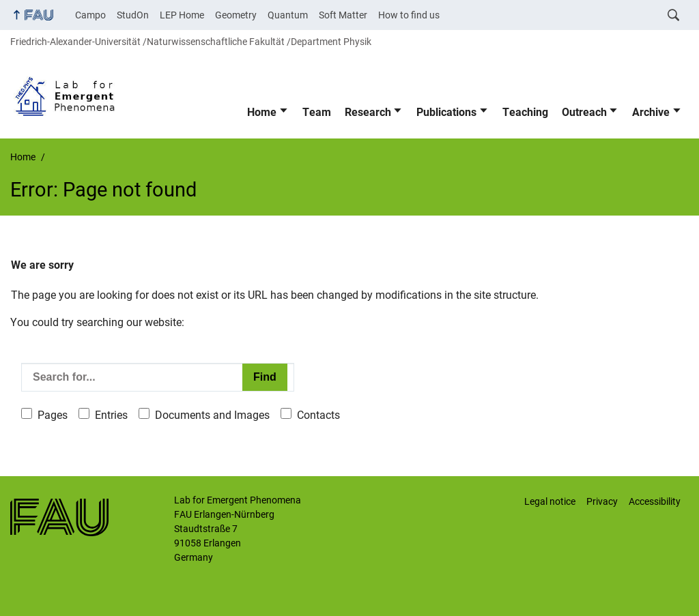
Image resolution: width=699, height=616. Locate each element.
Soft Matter (343, 15)
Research (368, 112)
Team (317, 112)
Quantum (288, 15)
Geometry (236, 15)
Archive (651, 112)
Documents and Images (212, 415)
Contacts (318, 415)
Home (262, 112)
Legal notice (550, 501)
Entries (111, 415)
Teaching (525, 112)
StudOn (133, 15)
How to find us (409, 15)
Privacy (602, 501)
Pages (53, 415)
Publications (446, 112)
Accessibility (655, 501)
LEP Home (182, 15)
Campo (90, 15)
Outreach (584, 112)
